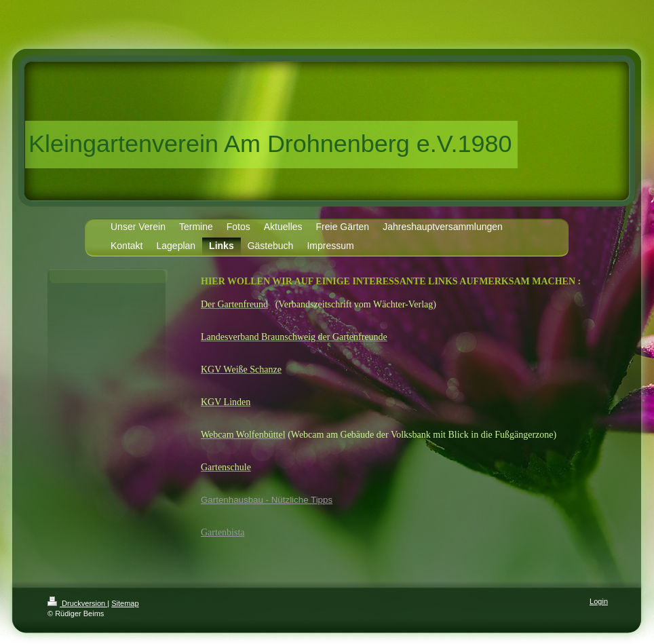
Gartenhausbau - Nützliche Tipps (267, 500)
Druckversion (77, 603)
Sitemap (125, 603)
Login (599, 601)
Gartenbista (223, 532)
